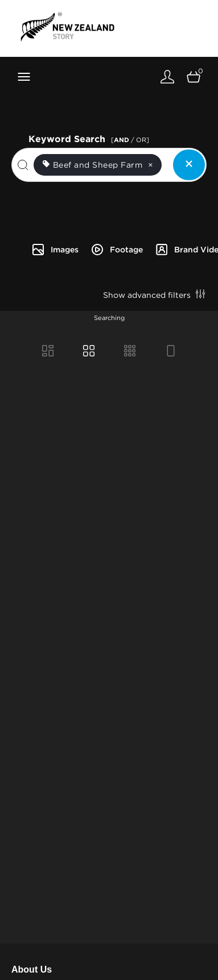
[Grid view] (89, 352)
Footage (117, 250)
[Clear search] (189, 165)
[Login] (167, 76)
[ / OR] (130, 140)
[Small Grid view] (130, 352)
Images (55, 250)
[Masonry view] (48, 352)
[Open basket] (194, 76)
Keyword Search (91, 138)
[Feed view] (171, 352)
